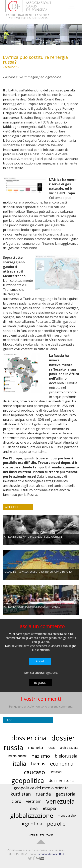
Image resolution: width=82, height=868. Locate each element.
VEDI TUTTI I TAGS (41, 835)
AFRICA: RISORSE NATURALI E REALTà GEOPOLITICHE (33, 537)
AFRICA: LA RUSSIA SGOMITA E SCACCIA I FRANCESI (32, 607)
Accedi (40, 661)
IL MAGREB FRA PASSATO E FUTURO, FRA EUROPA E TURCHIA (38, 572)
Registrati (40, 683)
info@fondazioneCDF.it (51, 854)
